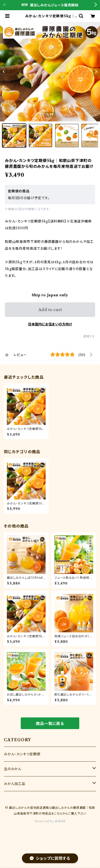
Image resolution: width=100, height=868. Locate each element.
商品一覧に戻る (50, 723)
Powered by (50, 821)
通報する (89, 336)
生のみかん (13, 769)
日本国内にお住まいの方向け (50, 324)
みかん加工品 (15, 784)
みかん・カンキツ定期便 (22, 754)
